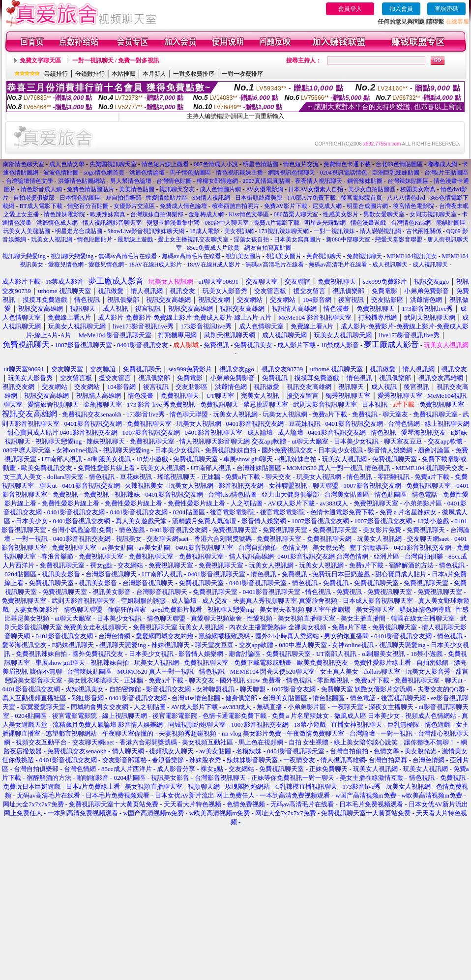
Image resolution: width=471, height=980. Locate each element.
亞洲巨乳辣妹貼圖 (396, 173)
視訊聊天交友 (177, 189)
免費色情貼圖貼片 (90, 189)
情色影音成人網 (41, 189)
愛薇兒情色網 (66, 265)
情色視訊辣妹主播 (239, 173)
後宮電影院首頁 (361, 198)
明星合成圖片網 (367, 206)
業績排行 (56, 74)
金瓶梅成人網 (206, 214)
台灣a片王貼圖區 (446, 173)
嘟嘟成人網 (442, 164)
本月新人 (154, 74)
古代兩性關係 (424, 231)
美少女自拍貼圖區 (372, 189)
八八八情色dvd (406, 198)
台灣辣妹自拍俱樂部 (157, 214)
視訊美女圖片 (243, 256)
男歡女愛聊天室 (384, 214)
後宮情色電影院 (413, 206)
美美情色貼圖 (137, 189)
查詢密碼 (446, 9)
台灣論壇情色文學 (29, 181)
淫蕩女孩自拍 (251, 239)
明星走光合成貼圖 (79, 231)
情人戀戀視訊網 (381, 231)
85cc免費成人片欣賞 (213, 248)
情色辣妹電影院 (64, 214)
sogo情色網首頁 (104, 173)
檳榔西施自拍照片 (235, 206)
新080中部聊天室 (348, 239)
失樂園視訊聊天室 (113, 164)
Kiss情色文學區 (249, 214)
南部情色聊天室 (24, 164)
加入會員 (401, 9)
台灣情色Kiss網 (411, 223)
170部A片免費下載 (311, 198)
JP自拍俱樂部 (123, 198)
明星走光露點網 (325, 223)
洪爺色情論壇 (147, 173)
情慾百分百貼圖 (88, 206)
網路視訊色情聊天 (292, 173)
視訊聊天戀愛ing (25, 256)
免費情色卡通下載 (347, 164)
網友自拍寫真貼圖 (268, 248)
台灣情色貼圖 (174, 181)
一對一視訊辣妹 (334, 231)
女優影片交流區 (134, 206)
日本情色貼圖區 (80, 198)
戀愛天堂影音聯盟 (399, 239)
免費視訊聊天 (324, 256)
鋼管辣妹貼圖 (365, 181)
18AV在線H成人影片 (155, 265)
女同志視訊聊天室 (433, 214)
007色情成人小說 (216, 164)
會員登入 (350, 9)
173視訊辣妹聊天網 (284, 231)
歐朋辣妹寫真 (108, 214)
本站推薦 (123, 74)
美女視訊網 (239, 231)
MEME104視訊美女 (412, 256)
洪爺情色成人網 (57, 223)
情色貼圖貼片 (95, 239)
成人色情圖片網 (220, 189)
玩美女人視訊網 (52, 239)
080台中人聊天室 (227, 223)
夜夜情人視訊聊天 (319, 181)
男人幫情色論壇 (131, 181)
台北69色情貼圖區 (399, 164)
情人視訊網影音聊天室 (112, 223)
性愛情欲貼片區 (167, 198)
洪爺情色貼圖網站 (82, 181)
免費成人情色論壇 (183, 206)
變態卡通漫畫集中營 (173, 223)
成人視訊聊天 (390, 265)
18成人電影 (205, 231)
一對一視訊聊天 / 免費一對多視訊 (116, 60)
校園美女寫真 (418, 189)
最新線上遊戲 (135, 239)
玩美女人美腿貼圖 (27, 231)
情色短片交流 (301, 164)
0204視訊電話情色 (344, 173)
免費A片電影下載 (277, 223)
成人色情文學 (67, 164)
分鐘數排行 (90, 74)
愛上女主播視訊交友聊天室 (193, 239)
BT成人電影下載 (41, 206)
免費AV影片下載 (286, 206)
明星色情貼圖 (261, 164)
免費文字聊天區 (40, 60)
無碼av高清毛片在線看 (128, 256)
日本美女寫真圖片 (297, 239)
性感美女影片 (341, 214)
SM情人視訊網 (211, 198)
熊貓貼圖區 (451, 223)
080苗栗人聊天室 (296, 214)
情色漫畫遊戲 (368, 223)
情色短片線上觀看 (165, 164)
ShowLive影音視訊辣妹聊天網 (146, 231)
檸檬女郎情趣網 (217, 181)
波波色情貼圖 (61, 173)
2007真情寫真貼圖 (266, 181)
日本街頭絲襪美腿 (259, 198)
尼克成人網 (327, 206)
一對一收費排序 (242, 74)
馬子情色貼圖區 (190, 173)
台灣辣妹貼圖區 (408, 181)
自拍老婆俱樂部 (34, 198)
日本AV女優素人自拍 (316, 189)
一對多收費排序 (194, 74)
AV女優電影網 (265, 189)
